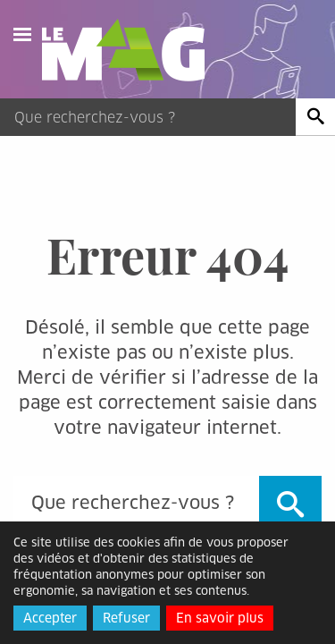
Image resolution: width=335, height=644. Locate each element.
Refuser (126, 618)
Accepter (50, 618)
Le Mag (131, 50)
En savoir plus (220, 618)
